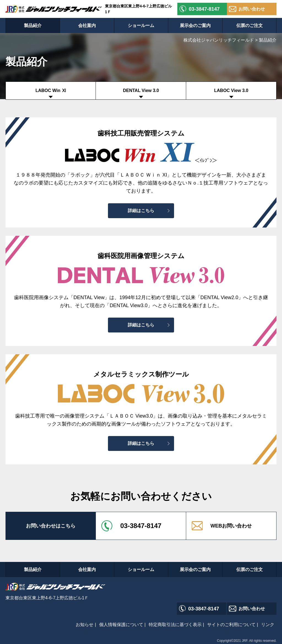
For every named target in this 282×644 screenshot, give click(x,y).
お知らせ (85, 625)
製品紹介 (33, 25)
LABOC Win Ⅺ (51, 90)
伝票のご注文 (250, 25)
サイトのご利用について (231, 625)
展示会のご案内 (195, 25)
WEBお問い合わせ (231, 526)
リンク (268, 625)
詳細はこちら (141, 211)
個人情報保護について (121, 625)
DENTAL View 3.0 (141, 90)
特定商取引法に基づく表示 (175, 625)
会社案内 (87, 25)
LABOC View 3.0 (231, 90)
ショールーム (141, 25)
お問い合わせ (252, 9)
